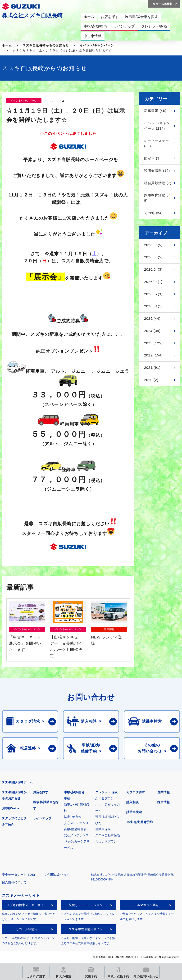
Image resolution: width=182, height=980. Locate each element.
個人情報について (14, 882)
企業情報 (164, 792)
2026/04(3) (153, 269)
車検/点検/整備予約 (139, 822)
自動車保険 (103, 829)
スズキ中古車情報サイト (86, 929)
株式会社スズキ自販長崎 (32, 15)
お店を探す (41, 792)
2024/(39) (152, 331)
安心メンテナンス (76, 823)
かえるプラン (105, 798)
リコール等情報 (27, 929)
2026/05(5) (153, 257)
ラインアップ (42, 818)
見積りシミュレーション (86, 905)
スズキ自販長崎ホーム (17, 782)
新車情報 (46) (155, 111)
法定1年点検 (73, 817)
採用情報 (164, 802)
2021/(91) (152, 368)
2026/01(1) (153, 306)
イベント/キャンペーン (97, 45)
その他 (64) (153, 213)
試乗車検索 (134, 812)
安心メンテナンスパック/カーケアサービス (77, 841)
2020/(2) (151, 380)
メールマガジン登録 (145, 905)
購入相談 (132, 802)
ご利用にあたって (57, 875)
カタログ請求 (136, 792)
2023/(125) (153, 343)
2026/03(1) (153, 282)
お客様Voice (11, 808)
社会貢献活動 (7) (158, 183)
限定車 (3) (152, 158)
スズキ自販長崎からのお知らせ (46, 45)
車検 (67, 798)
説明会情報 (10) (157, 171)
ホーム (7, 45)
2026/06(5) (153, 245)
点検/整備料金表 (75, 829)
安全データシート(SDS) (18, 875)
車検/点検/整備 (74, 792)
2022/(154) (153, 355)
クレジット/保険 (107, 792)
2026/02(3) (153, 294)
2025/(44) (152, 319)
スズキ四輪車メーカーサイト (27, 905)
